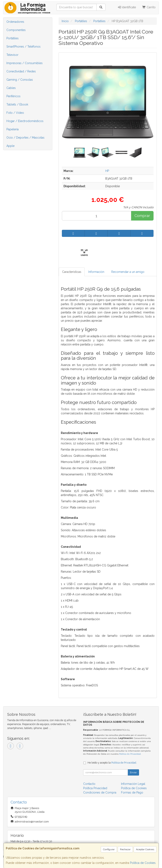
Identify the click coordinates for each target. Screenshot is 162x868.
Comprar (142, 216)
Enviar (133, 772)
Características (72, 272)
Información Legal (133, 784)
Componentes (16, 30)
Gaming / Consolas (20, 80)
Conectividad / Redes (21, 71)
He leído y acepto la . (112, 763)
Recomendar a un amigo (128, 272)
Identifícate (127, 7)
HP (107, 171)
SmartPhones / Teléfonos (23, 47)
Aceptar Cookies (145, 849)
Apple (10, 146)
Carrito (149, 7)
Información (96, 272)
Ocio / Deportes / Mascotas (25, 138)
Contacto (89, 784)
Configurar (109, 849)
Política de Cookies (143, 863)
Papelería (13, 129)
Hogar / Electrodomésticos (25, 121)
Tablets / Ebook (17, 104)
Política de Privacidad (130, 754)
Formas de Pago (132, 792)
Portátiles (13, 38)
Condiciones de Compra (100, 792)
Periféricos (13, 96)
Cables (11, 88)
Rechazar (125, 849)
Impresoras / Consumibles (25, 63)
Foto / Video (15, 113)
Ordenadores (15, 22)
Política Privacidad (95, 788)
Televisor (12, 55)
